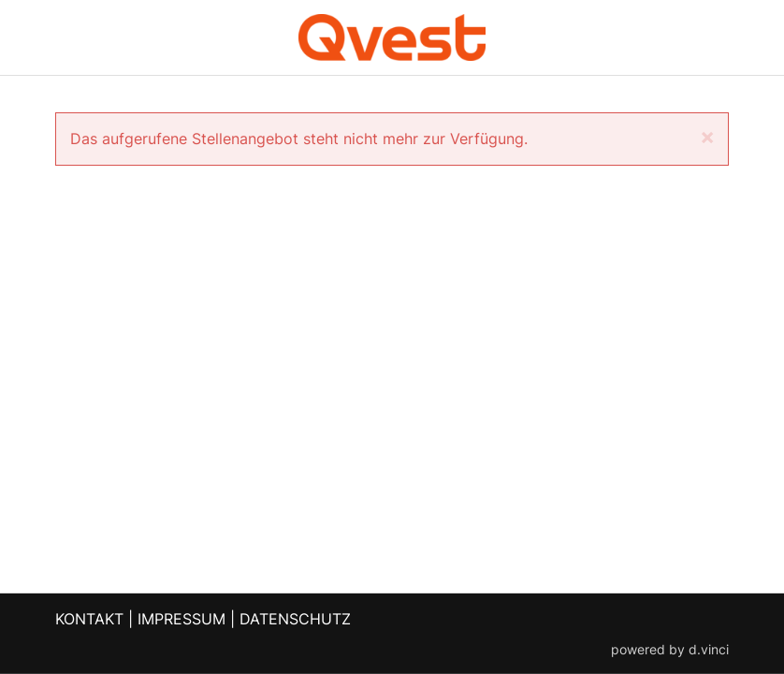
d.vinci (709, 649)
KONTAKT (89, 619)
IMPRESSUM (181, 619)
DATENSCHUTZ (295, 619)
